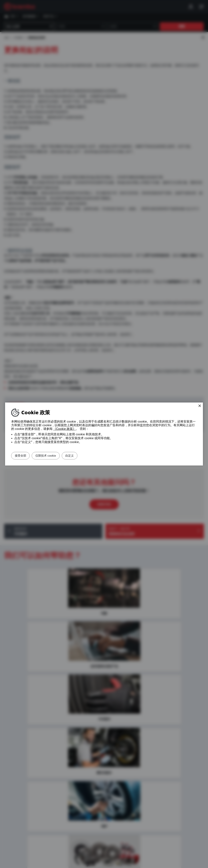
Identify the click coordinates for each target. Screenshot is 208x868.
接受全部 (23, 456)
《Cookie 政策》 (64, 429)
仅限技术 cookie (54, 456)
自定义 (83, 456)
